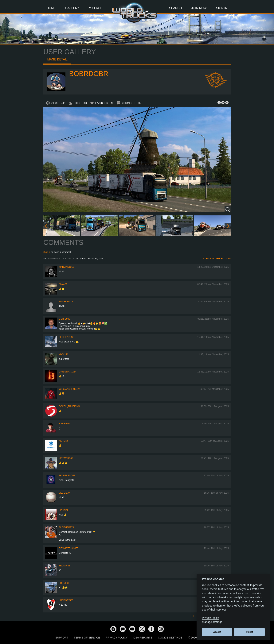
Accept (217, 632)
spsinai (63, 510)
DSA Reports (143, 638)
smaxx (63, 284)
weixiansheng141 (70, 389)
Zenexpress (67, 337)
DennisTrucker (69, 548)
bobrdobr (89, 74)
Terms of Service (87, 638)
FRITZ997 (64, 583)
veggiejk (65, 493)
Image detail (57, 59)
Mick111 (64, 354)
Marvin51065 (66, 267)
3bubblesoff (67, 476)
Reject (250, 632)
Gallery (72, 8)
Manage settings (212, 622)
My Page (96, 8)
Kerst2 (63, 441)
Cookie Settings (170, 638)
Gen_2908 (64, 319)
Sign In (222, 8)
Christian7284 (67, 372)
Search (176, 8)
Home (51, 8)
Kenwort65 (66, 458)
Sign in (47, 252)
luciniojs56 (66, 600)
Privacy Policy (117, 638)
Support (62, 638)
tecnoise (65, 566)
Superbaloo (67, 302)
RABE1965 (64, 424)
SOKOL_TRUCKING (69, 406)
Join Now (199, 8)
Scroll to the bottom (216, 259)
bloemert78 (66, 527)
